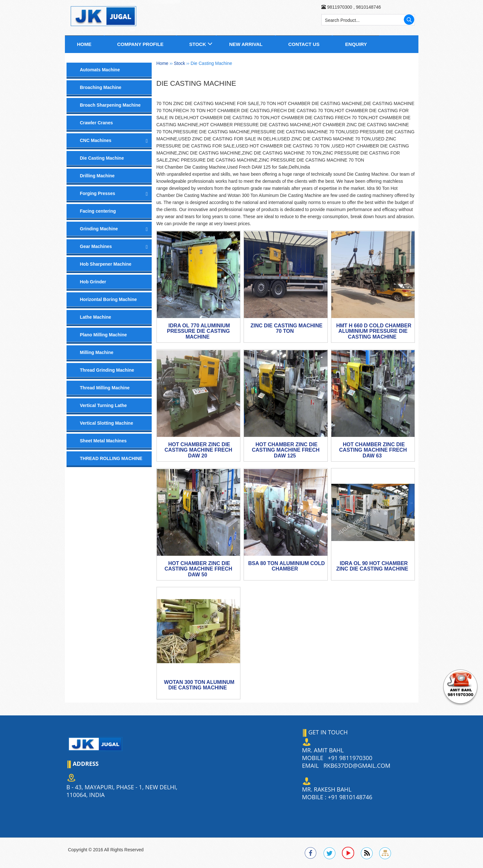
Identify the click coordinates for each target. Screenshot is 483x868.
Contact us (304, 44)
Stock (198, 44)
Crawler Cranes (97, 123)
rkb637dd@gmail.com (357, 766)
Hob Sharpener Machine (106, 264)
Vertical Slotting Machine (107, 423)
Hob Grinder (93, 282)
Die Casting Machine (102, 158)
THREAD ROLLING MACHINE (111, 458)
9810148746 (368, 7)
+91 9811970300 (350, 758)
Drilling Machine (97, 176)
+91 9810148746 (350, 797)
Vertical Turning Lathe (103, 405)
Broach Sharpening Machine (110, 105)
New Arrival (246, 44)
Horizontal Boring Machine (108, 299)
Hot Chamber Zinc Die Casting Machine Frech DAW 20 (198, 450)
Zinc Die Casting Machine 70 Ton (286, 328)
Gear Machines (96, 246)
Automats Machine (100, 70)
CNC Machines (96, 140)
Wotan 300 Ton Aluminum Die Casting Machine (199, 685)
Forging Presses (98, 193)
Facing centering (98, 211)
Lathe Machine (96, 317)
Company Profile (140, 44)
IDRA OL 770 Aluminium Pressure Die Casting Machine (199, 331)
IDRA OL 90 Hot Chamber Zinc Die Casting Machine (372, 566)
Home (84, 44)
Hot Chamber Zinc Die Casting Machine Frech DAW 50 (198, 569)
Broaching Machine (101, 87)
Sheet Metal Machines (103, 441)
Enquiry (356, 44)
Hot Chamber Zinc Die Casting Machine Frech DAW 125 (286, 450)
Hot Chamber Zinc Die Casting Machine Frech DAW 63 (373, 450)
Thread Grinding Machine (107, 370)
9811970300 (340, 7)
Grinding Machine (99, 229)
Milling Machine (97, 352)
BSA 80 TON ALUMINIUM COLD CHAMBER (286, 566)
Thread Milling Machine (105, 388)
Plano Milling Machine (103, 335)
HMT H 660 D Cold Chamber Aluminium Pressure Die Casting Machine (374, 331)
